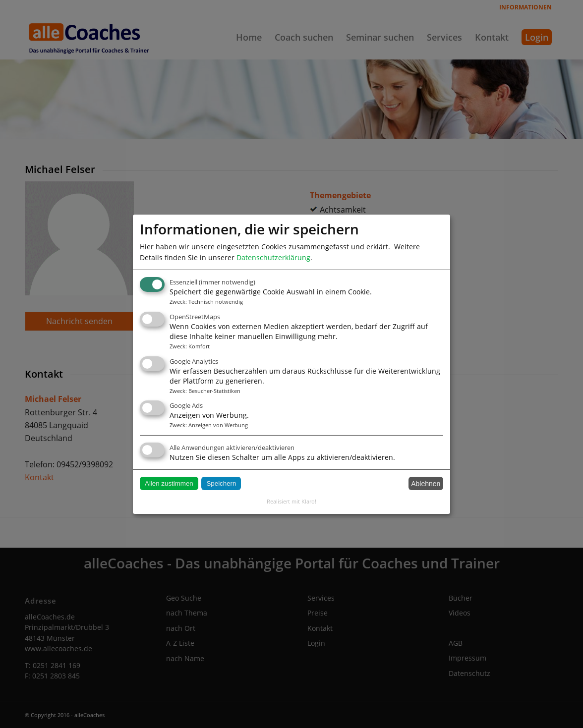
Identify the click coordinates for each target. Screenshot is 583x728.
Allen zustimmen (169, 483)
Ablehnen (426, 484)
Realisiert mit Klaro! (291, 501)
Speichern (221, 483)
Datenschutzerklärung (273, 257)
